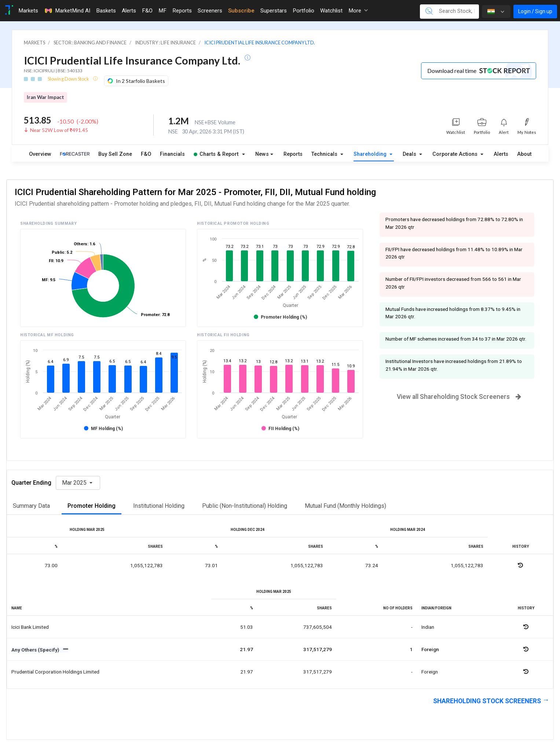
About (524, 154)
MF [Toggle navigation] (162, 11)
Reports (293, 154)
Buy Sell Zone (115, 154)
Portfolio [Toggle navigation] (303, 11)
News (262, 154)
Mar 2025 (75, 483)
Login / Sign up (535, 11)
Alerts (501, 154)
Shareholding (371, 154)
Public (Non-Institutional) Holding (245, 506)
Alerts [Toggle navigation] (129, 11)
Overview (40, 154)
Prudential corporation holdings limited (55, 672)
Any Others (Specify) (36, 650)
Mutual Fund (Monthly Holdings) (345, 506)
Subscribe (241, 11)
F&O (146, 154)
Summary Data (31, 506)
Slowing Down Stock (69, 79)
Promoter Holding (91, 506)
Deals (410, 154)
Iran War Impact (45, 97)
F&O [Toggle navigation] (147, 11)
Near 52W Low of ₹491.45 (59, 130)
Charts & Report (216, 154)
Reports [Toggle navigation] (182, 11)
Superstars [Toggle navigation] (274, 11)
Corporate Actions (456, 154)
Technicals (325, 154)
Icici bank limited (30, 627)
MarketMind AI (67, 11)
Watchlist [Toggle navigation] (331, 11)
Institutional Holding (159, 506)
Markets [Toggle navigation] (28, 11)
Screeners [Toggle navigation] (210, 11)
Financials (172, 154)
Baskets (106, 11)
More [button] (358, 11)
